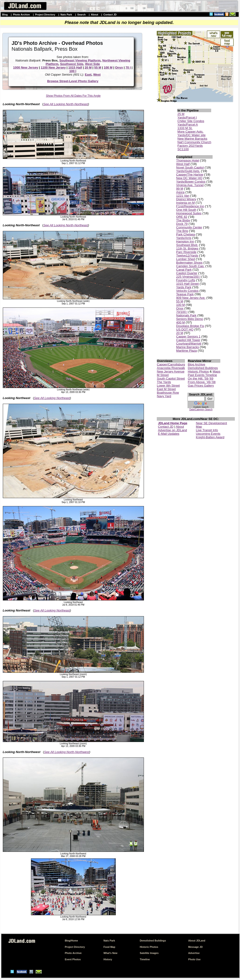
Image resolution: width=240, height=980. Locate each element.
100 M (108, 67)
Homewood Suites (189, 213)
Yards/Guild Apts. (188, 171)
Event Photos (73, 959)
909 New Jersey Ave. (191, 298)
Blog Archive (196, 364)
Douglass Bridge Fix (190, 326)
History (108, 959)
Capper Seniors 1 (188, 336)
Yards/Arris (184, 238)
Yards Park (184, 287)
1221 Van (183, 196)
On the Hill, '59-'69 (201, 379)
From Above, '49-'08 (202, 382)
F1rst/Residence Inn (190, 206)
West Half (183, 164)
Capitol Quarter (187, 273)
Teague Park (185, 294)
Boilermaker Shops (189, 263)
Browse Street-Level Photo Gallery (73, 81)
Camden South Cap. (190, 266)
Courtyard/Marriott (189, 344)
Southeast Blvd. (187, 245)
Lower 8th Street (168, 386)
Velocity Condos (187, 291)
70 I (128, 67)
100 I (73, 71)
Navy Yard (164, 396)
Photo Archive (21, 15)
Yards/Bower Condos (191, 182)
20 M (88, 67)
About (95, 15)
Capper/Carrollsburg (171, 364)
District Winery (186, 199)
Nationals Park (186, 315)
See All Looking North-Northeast (66, 104)
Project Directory (45, 15)
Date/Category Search (201, 409)
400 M (181, 322)
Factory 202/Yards (190, 146)
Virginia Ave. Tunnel (190, 185)
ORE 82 (182, 217)
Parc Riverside (186, 252)
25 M (181, 114)
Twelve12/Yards (187, 256)
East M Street (166, 389)
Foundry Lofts (186, 280)
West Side (92, 64)
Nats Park (66, 15)
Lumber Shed (186, 259)
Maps (216, 371)
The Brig (182, 231)
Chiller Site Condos (191, 121)
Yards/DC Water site (191, 135)
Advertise (194, 953)
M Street (163, 375)
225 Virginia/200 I (188, 277)
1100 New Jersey (53, 67)
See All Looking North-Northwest (67, 752)
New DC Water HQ (189, 178)
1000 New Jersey (26, 67)
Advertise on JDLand (172, 430)
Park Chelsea (186, 234)
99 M (180, 189)
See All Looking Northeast (52, 398)
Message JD (195, 947)
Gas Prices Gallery (201, 386)
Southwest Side (72, 64)
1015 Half (75, 67)
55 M (98, 67)
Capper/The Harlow (190, 175)
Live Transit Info (207, 430)
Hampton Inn (185, 241)
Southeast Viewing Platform (80, 60)
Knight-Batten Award (210, 437)
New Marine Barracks (192, 139)
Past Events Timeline (202, 375)
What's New (111, 953)
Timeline (145, 959)
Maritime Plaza (187, 351)
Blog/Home (71, 941)
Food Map (109, 947)
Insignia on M (186, 203)
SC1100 (183, 149)
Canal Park (184, 270)
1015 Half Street (187, 284)
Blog (5, 15)
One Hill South (186, 210)
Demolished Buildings (203, 368)
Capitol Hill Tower (188, 340)
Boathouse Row (168, 393)
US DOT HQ (185, 329)
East (88, 75)
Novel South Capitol (190, 167)
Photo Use (194, 959)
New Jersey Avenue (171, 371)
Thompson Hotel (188, 160)
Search (82, 15)
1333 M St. (185, 128)
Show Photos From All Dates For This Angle (73, 96)
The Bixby (183, 220)
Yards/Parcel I (187, 117)
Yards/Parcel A (188, 125)
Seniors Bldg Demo (190, 319)
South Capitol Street (171, 379)
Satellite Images (149, 953)
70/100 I (182, 312)
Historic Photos (198, 371)
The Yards (164, 382)
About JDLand (197, 941)
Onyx (119, 67)
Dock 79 (182, 224)
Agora (180, 192)
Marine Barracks (188, 347)
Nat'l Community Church (194, 142)
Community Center (189, 227)
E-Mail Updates (169, 434)
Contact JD (110, 15)
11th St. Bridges (187, 248)
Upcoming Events (208, 434)
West (97, 75)
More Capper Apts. (190, 132)
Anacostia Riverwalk (171, 368)
